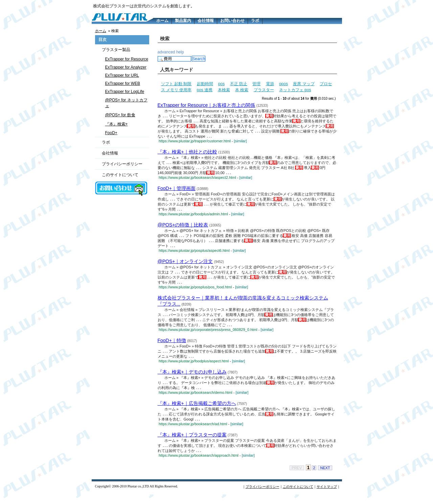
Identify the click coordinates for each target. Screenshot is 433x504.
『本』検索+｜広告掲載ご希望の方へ (197, 411)
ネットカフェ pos (295, 90)
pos (221, 84)
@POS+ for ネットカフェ (126, 103)
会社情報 (206, 21)
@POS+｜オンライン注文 (185, 266)
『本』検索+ (117, 124)
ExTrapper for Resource (127, 59)
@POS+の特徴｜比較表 (183, 229)
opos (283, 84)
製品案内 (183, 21)
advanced (166, 52)
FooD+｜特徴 (172, 347)
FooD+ (111, 133)
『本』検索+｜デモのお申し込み (192, 379)
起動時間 (205, 84)
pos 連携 (205, 90)
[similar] (241, 143)
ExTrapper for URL (122, 75)
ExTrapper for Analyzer (126, 67)
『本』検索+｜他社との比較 (187, 153)
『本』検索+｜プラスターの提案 (192, 443)
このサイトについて (120, 175)
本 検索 (242, 90)
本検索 (224, 90)
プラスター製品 (116, 50)
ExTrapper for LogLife (125, 92)
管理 (256, 84)
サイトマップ (327, 496)
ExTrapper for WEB (123, 83)
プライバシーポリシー (122, 164)
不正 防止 (239, 84)
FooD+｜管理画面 (177, 191)
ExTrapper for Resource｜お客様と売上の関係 (207, 105)
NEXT (325, 477)
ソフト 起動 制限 (176, 84)
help (180, 52)
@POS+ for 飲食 (120, 115)
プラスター (264, 90)
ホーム (162, 21)
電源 (270, 84)
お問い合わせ (232, 21)
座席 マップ (304, 84)
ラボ (255, 21)
